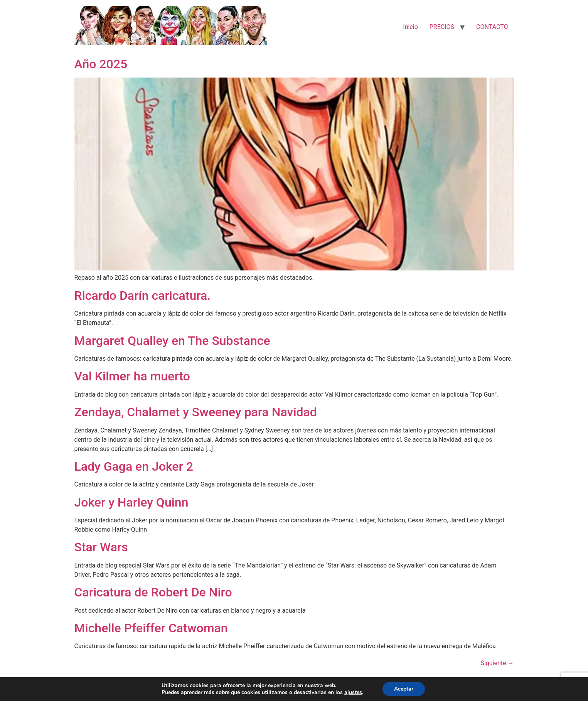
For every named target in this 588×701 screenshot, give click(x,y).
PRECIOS (442, 27)
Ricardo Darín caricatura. (143, 296)
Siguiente (497, 663)
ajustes (353, 693)
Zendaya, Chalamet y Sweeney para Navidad (196, 412)
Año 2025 (101, 64)
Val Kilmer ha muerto (132, 376)
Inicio (410, 27)
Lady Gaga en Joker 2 (134, 466)
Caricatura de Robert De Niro (153, 592)
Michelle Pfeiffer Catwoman (151, 628)
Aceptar (404, 689)
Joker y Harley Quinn (131, 502)
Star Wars (101, 547)
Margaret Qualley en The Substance (172, 341)
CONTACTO (492, 27)
